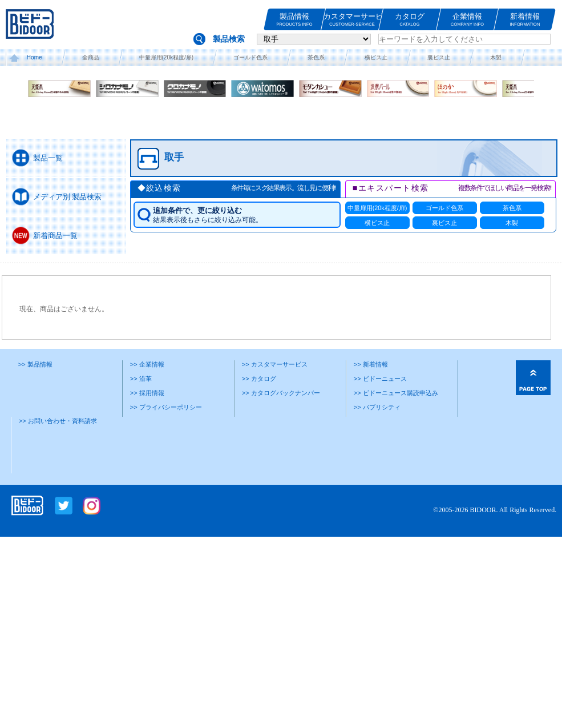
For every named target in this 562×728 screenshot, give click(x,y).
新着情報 (525, 20)
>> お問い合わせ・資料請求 (58, 421)
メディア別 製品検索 (68, 197)
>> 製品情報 (35, 364)
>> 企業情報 (147, 364)
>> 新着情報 (371, 364)
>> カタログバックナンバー (281, 393)
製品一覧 (48, 158)
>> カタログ (259, 379)
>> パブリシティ (377, 407)
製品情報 (294, 20)
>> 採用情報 (147, 393)
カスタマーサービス (352, 20)
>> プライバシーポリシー (166, 407)
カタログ (410, 20)
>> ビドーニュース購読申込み (396, 393)
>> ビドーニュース (380, 379)
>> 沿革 (141, 379)
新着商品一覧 (55, 236)
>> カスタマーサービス (275, 364)
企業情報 (467, 20)
